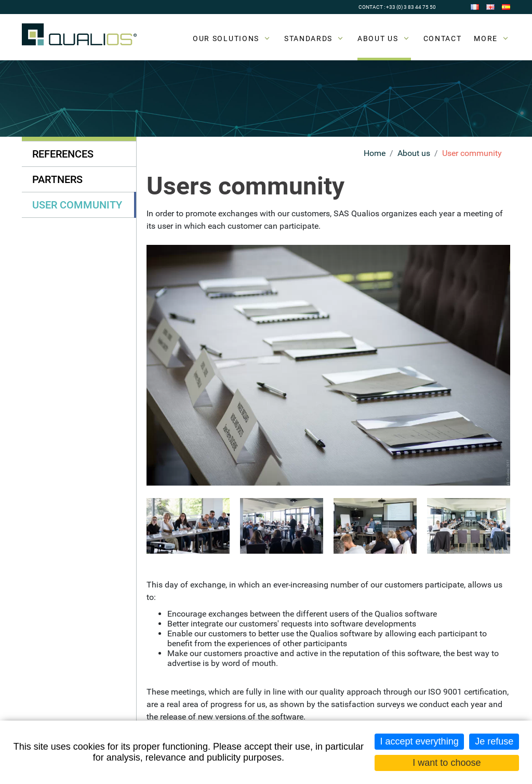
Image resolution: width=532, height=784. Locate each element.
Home (375, 153)
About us (378, 38)
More (486, 38)
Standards (308, 38)
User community (472, 153)
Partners (57, 179)
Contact (443, 38)
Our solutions (226, 38)
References (63, 154)
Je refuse (494, 741)
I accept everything (420, 741)
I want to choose (447, 763)
